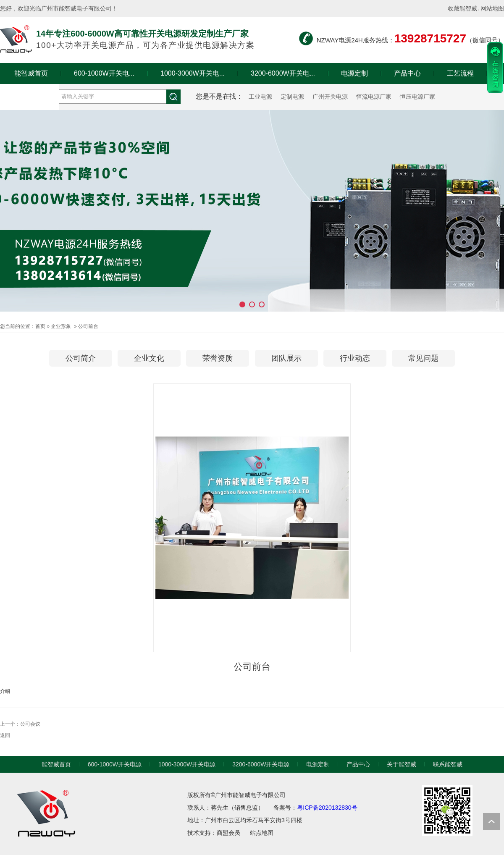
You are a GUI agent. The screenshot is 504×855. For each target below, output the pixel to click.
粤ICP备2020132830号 (327, 808)
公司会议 (30, 724)
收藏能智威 (462, 8)
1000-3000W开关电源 (187, 764)
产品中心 (407, 73)
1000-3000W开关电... (193, 73)
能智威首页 (31, 73)
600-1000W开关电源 (115, 764)
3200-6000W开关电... (283, 73)
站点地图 (262, 833)
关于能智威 (29, 94)
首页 (40, 326)
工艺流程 (460, 73)
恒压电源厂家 (417, 97)
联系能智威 (448, 764)
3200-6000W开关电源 (261, 764)
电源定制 (354, 73)
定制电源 (292, 97)
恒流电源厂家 (374, 97)
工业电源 (260, 97)
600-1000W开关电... (104, 73)
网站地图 (492, 8)
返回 (5, 735)
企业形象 (61, 326)
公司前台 (88, 326)
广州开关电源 (330, 97)
